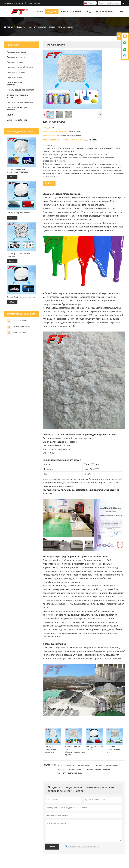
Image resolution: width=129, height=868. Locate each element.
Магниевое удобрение (17, 120)
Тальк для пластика (15, 62)
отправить (52, 847)
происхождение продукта (55, 132)
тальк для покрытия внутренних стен (74, 765)
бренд (46, 128)
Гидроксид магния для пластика (17, 109)
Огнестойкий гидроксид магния (17, 96)
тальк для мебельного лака (70, 773)
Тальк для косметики (16, 72)
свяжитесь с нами (104, 12)
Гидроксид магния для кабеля (20, 102)
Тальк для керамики (16, 57)
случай (77, 12)
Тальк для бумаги (14, 77)
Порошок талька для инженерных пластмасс (17, 171)
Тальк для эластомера (16, 52)
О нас (121, 12)
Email (49, 183)
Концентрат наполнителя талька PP (18, 255)
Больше (12, 177)
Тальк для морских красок (18, 213)
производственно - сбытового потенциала (63, 140)
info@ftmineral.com (15, 3)
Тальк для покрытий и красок (42, 27)
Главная (9, 27)
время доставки (51, 136)
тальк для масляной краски (98, 769)
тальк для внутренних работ (108, 765)
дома (40, 12)
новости (65, 12)
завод (87, 12)
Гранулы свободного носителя (20, 90)
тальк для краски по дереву (70, 769)
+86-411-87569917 (35, 3)
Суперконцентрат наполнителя (15, 84)
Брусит (10, 115)
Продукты (52, 12)
